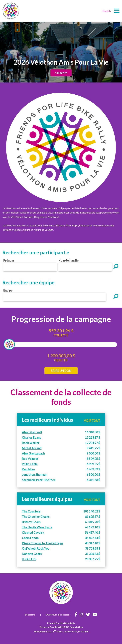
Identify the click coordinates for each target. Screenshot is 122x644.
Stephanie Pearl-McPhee (39, 480)
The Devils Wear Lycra (37, 527)
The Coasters (31, 511)
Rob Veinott (30, 459)
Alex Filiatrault (32, 432)
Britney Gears (31, 522)
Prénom (9, 260)
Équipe (8, 290)
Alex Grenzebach (33, 453)
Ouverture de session (58, 615)
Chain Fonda (30, 538)
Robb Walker (31, 443)
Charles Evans (32, 437)
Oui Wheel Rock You (36, 548)
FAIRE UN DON (61, 371)
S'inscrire (61, 73)
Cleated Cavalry (33, 533)
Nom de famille (68, 260)
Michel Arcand (32, 448)
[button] (117, 11)
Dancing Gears (32, 554)
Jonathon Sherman (35, 475)
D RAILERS (29, 559)
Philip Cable (30, 464)
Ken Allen (28, 469)
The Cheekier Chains (36, 517)
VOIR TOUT (92, 421)
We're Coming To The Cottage (42, 543)
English (107, 11)
